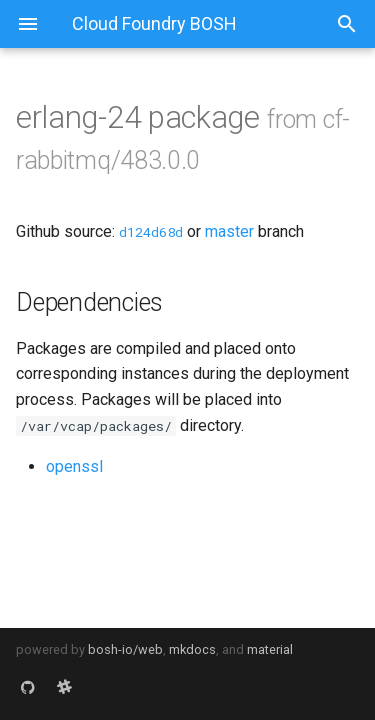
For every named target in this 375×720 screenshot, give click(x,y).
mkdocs (192, 649)
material (270, 649)
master (229, 231)
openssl (74, 466)
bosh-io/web (125, 649)
